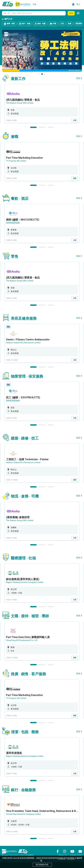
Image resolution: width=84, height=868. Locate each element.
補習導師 (79, 24)
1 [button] (33, 127)
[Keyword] (38, 13)
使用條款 (71, 858)
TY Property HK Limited (16, 161)
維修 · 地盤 (40, 24)
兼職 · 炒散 (9, 24)
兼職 (75, 178)
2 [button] (42, 127)
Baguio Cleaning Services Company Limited (25, 582)
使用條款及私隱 (76, 855)
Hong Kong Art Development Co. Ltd (22, 640)
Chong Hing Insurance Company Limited (23, 814)
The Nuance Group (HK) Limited (20, 103)
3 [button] (51, 127)
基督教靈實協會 (13, 223)
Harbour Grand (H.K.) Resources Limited (23, 343)
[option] (42, 104)
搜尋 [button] (71, 13)
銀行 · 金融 (25, 24)
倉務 (70, 24)
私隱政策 (62, 858)
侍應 (53, 24)
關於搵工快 (63, 855)
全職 (75, 120)
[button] (6, 13)
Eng (34, 4)
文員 (62, 24)
